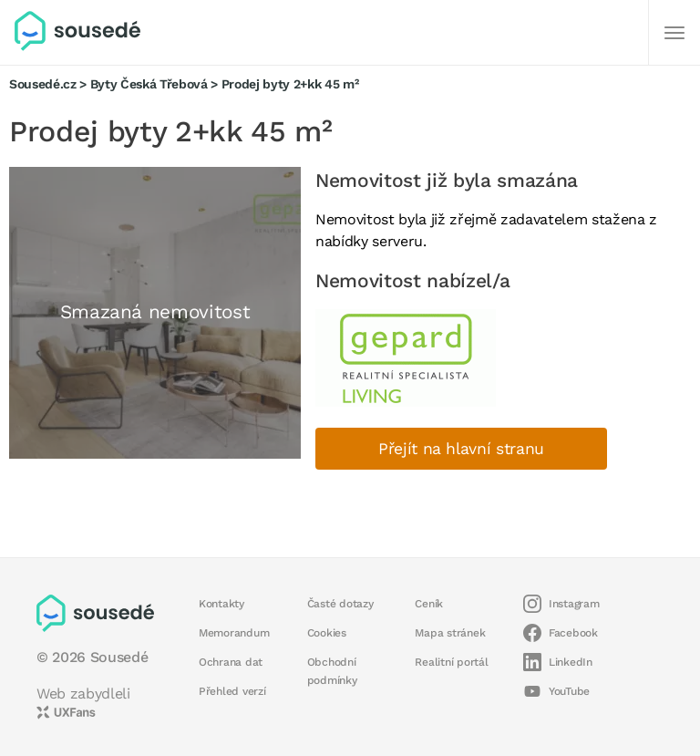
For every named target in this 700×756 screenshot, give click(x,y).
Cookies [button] (327, 633)
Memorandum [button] (234, 633)
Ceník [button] (429, 604)
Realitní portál (451, 662)
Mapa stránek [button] (450, 633)
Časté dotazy (340, 604)
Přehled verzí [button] (232, 691)
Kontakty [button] (221, 604)
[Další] (674, 33)
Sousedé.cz (43, 84)
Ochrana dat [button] (231, 662)
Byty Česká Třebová (149, 84)
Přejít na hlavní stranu (461, 449)
